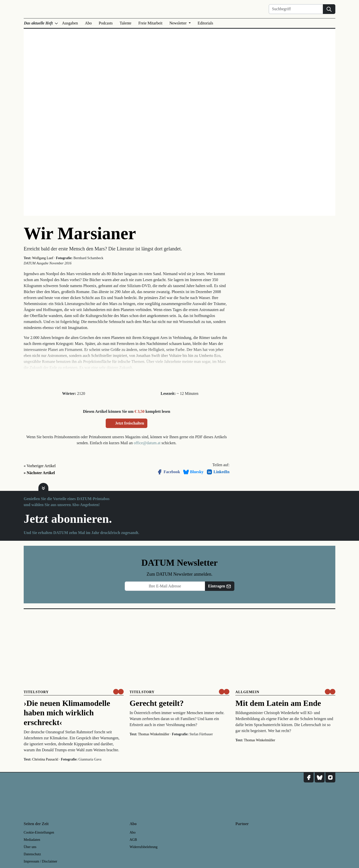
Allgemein (247, 692)
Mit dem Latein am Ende (278, 703)
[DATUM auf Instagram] (330, 777)
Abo (89, 23)
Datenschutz (32, 854)
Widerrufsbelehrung (144, 847)
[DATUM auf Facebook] (309, 777)
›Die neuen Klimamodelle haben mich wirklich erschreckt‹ (67, 713)
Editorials (205, 23)
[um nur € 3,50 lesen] (118, 692)
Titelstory (36, 692)
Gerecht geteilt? (157, 703)
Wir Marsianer (80, 233)
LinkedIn (218, 472)
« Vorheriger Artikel (40, 466)
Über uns (30, 847)
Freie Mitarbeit (150, 23)
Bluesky (193, 472)
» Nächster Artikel (39, 473)
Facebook (168, 472)
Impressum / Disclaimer (41, 861)
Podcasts (106, 23)
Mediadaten (32, 840)
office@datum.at (147, 443)
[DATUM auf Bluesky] (320, 777)
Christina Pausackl (45, 759)
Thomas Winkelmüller (154, 734)
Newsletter (178, 23)
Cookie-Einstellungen (39, 832)
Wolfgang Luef (43, 258)
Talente (126, 23)
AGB (133, 840)
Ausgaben (70, 23)
